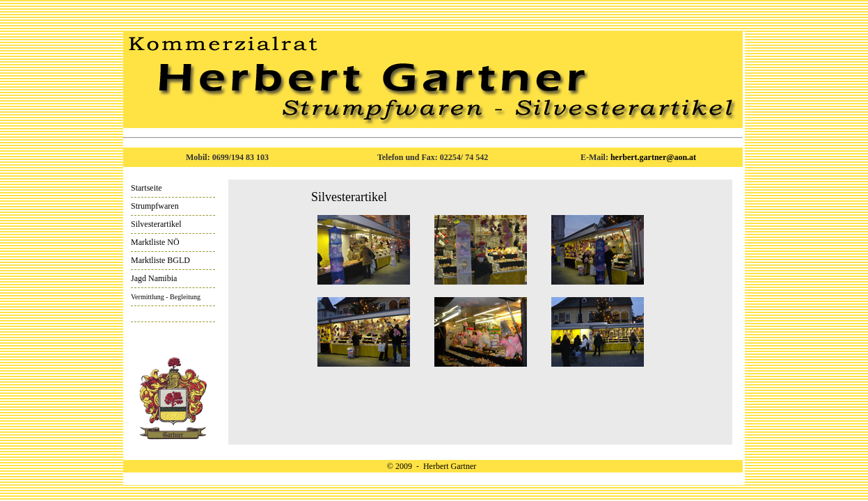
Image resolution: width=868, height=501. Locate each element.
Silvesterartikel (156, 224)
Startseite (147, 188)
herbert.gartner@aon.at (653, 157)
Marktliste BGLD (160, 260)
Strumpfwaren (155, 206)
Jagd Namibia (154, 278)
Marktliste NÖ (155, 242)
